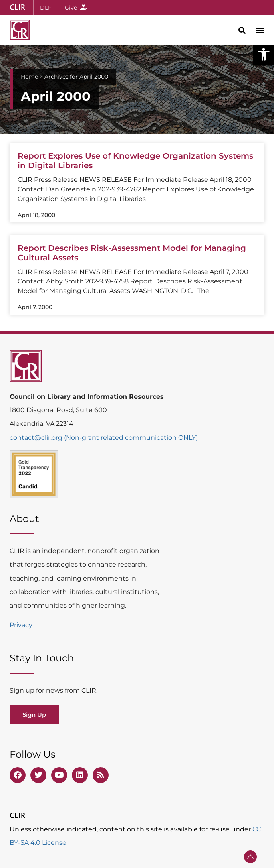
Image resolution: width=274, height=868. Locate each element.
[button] (264, 54)
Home (29, 77)
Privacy (21, 625)
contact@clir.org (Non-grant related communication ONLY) (104, 438)
